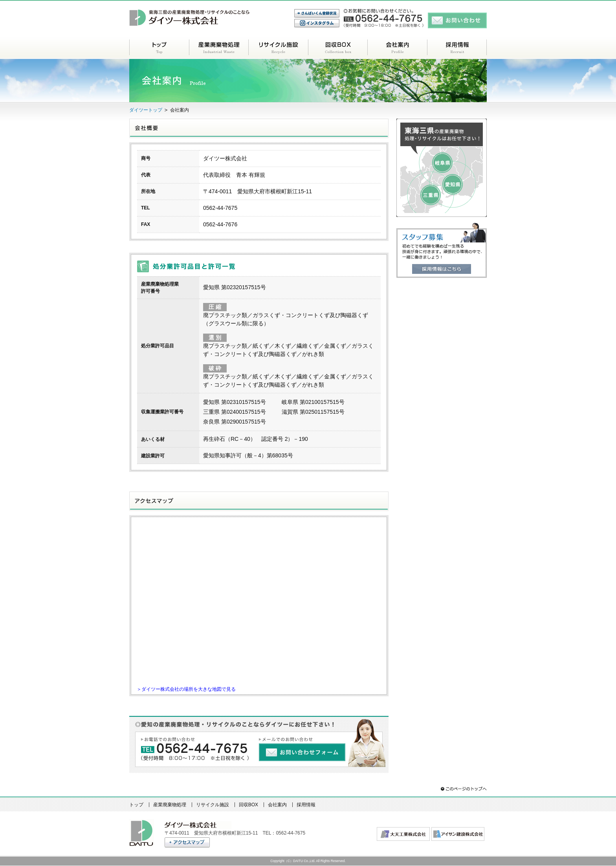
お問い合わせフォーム (302, 753)
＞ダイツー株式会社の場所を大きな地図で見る (186, 689)
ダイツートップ (146, 110)
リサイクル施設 (278, 47)
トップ (159, 47)
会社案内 (397, 47)
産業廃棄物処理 (219, 47)
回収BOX (338, 47)
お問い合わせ (457, 20)
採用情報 (457, 47)
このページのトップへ (463, 789)
